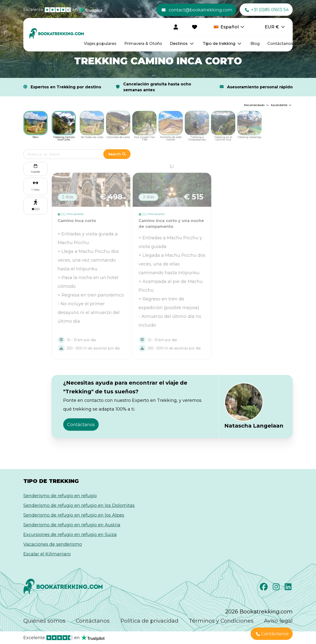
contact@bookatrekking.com (197, 10)
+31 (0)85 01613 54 (267, 10)
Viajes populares (100, 44)
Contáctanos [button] (81, 425)
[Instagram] (277, 588)
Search (117, 154)
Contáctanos (280, 44)
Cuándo (35, 168)
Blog (255, 44)
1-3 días (35, 190)
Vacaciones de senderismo (53, 544)
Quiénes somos (44, 621)
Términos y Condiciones (221, 621)
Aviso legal (278, 621)
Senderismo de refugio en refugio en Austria (72, 525)
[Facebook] (264, 588)
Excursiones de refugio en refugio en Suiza (70, 535)
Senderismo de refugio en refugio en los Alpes (74, 515)
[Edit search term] (68, 154)
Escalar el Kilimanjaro (47, 554)
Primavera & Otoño (143, 44)
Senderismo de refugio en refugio (60, 496)
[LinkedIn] (289, 588)
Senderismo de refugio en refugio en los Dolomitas (79, 505)
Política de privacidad (149, 621)
